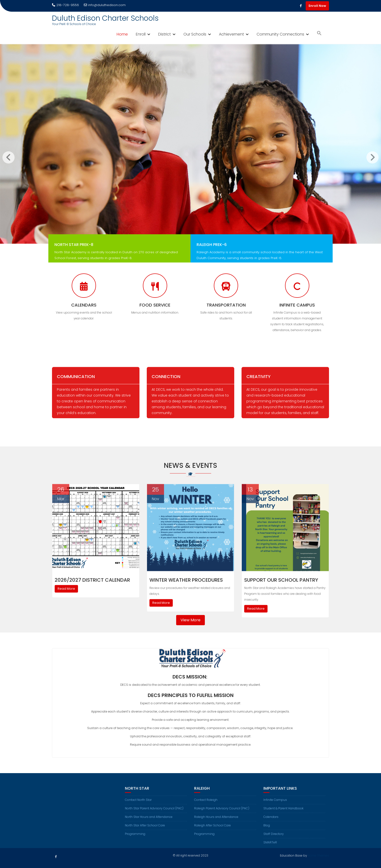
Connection (166, 383)
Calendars (84, 305)
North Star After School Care (145, 831)
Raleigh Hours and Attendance (216, 823)
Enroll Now (317, 6)
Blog (267, 831)
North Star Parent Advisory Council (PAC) (154, 814)
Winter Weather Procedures (186, 592)
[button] (319, 34)
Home (122, 34)
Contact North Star (138, 806)
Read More (66, 601)
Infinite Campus (297, 305)
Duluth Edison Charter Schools (105, 18)
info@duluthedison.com (105, 5)
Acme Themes (318, 855)
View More (190, 620)
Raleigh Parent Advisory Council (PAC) (222, 814)
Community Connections (280, 34)
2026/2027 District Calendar (92, 592)
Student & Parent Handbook (283, 814)
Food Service (155, 305)
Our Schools (195, 34)
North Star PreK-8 (74, 251)
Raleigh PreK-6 (212, 251)
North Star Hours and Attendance (149, 823)
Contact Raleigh (206, 806)
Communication (76, 383)
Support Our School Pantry (281, 592)
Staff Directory (274, 840)
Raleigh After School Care (212, 831)
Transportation (226, 305)
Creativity (259, 383)
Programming (135, 840)
